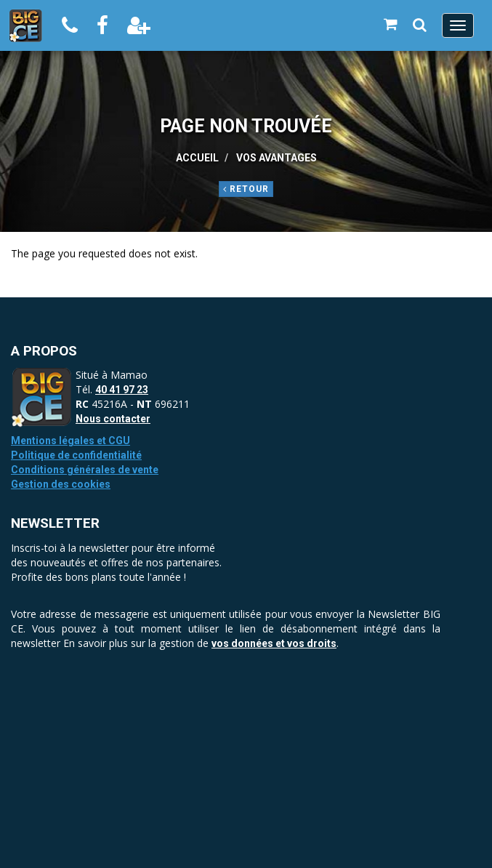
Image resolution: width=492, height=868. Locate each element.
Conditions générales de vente (85, 470)
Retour (246, 189)
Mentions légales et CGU (70, 441)
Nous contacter (113, 419)
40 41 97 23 (122, 390)
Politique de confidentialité (76, 455)
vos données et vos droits (274, 643)
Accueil (197, 158)
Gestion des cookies (61, 484)
